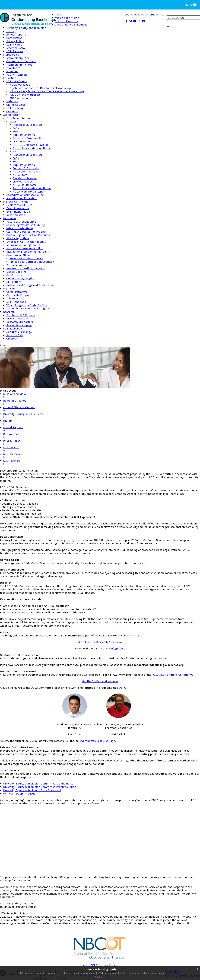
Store (164, 15)
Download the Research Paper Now (100, 642)
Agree (98, 977)
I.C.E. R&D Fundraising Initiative (120, 635)
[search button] (168, 27)
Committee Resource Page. (98, 741)
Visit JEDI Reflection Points (100, 965)
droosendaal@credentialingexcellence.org (155, 665)
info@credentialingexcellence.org (40, 576)
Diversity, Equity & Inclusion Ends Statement (32, 790)
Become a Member (146, 15)
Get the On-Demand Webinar (100, 681)
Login (128, 15)
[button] (191, 5)
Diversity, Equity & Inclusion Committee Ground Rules (38, 784)
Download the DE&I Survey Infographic (100, 648)
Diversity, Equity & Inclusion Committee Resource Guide (40, 787)
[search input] (183, 18)
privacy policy (173, 973)
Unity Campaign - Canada (19, 794)
